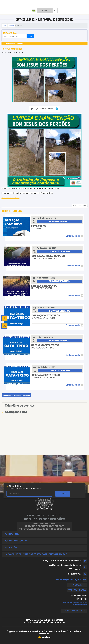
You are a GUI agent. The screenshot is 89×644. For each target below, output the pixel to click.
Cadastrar (63, 494)
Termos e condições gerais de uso (75, 602)
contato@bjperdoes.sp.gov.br (69, 579)
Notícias (11, 26)
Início (5, 26)
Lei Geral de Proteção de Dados (74, 611)
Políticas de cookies (80, 605)
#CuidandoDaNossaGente (10, 198)
